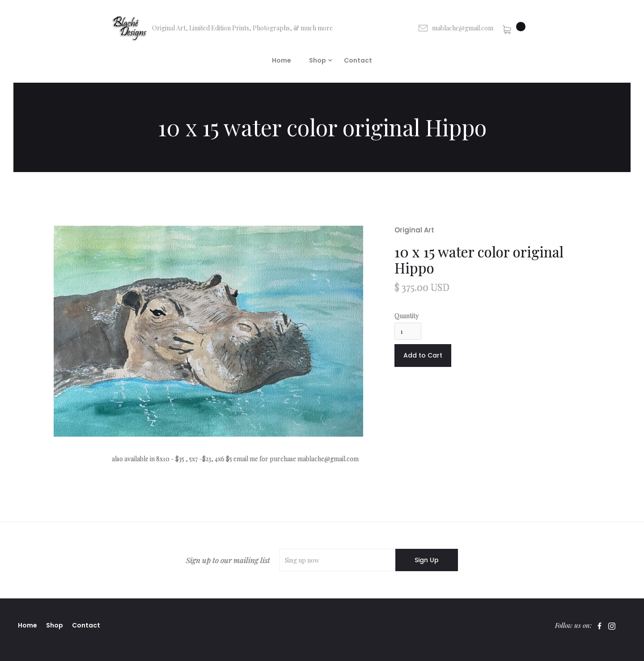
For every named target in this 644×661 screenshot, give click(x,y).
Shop (55, 625)
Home (282, 60)
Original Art (414, 230)
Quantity (407, 316)
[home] (222, 28)
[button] (514, 28)
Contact (358, 60)
